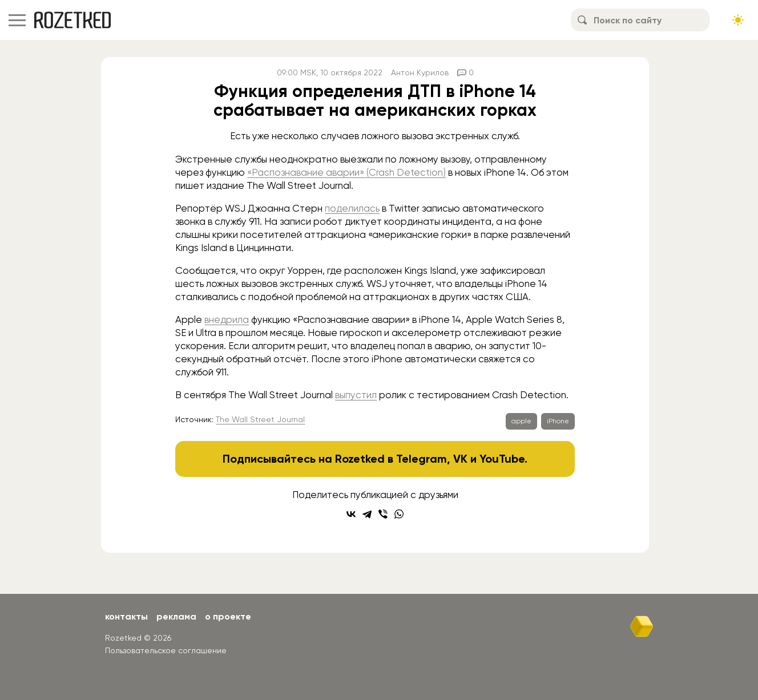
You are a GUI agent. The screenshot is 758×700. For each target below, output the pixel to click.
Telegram (422, 459)
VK (460, 459)
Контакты (126, 616)
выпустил (356, 395)
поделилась (352, 208)
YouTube (502, 459)
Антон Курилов (420, 72)
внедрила (227, 319)
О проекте (228, 616)
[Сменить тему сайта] (738, 20)
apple (521, 421)
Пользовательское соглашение (166, 650)
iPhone (558, 421)
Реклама (176, 616)
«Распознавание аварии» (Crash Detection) (346, 172)
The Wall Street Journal (260, 419)
